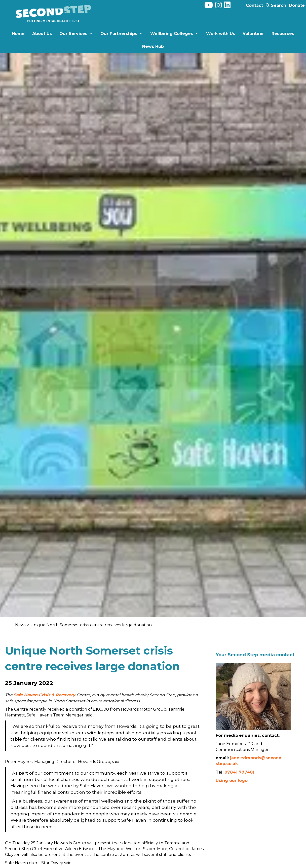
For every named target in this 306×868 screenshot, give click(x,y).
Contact (254, 5)
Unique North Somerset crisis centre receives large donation (91, 625)
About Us (42, 34)
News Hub (153, 46)
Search (276, 5)
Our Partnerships (122, 34)
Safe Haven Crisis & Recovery (45, 695)
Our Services (76, 34)
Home (18, 34)
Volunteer (253, 34)
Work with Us (221, 34)
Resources (283, 34)
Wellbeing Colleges (174, 34)
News (21, 625)
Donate (297, 5)
